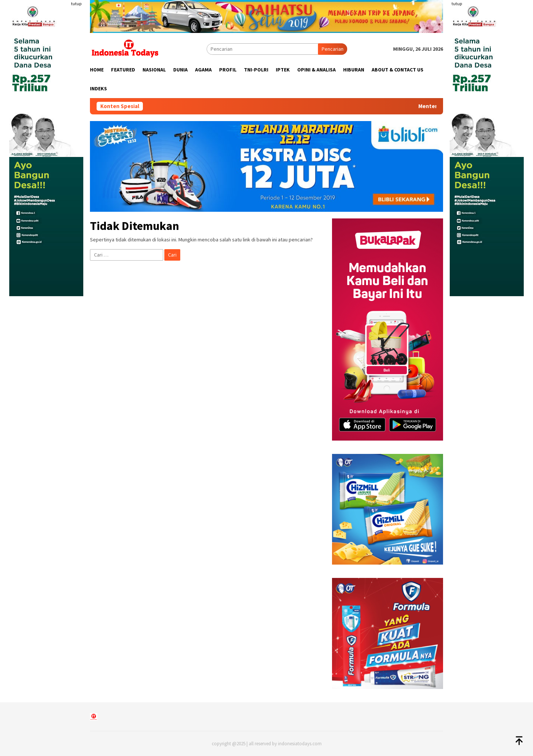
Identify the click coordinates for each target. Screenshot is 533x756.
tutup (76, 4)
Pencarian (333, 49)
